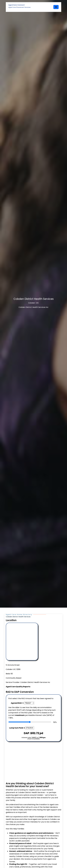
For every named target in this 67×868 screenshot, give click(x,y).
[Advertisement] (33, 762)
